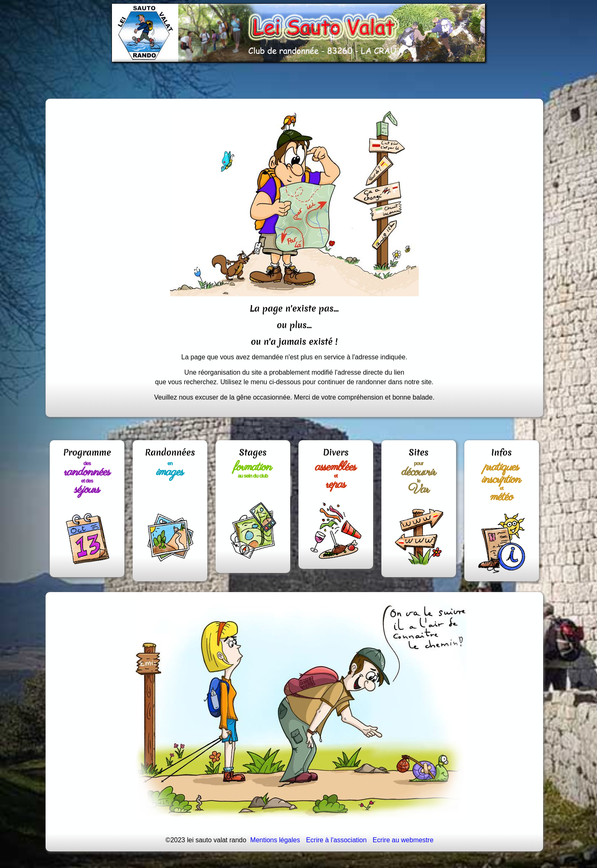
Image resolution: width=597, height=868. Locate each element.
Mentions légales (275, 840)
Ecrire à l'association (336, 840)
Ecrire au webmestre (403, 840)
